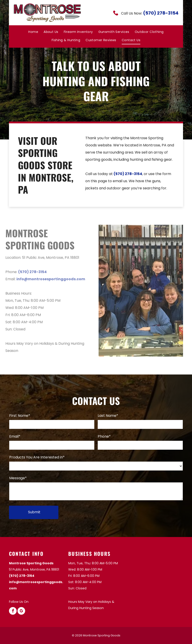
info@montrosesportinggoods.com (49, 279)
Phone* (104, 436)
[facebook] (13, 611)
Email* (15, 436)
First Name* (20, 416)
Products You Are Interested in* (37, 457)
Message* (18, 478)
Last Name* (108, 416)
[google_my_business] (21, 611)
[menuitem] (33, 32)
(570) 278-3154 (161, 13)
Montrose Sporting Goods (31, 563)
